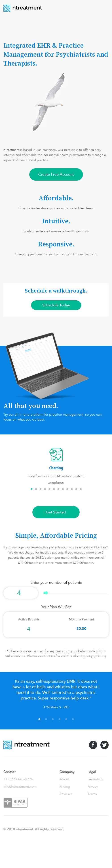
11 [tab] (76, 489)
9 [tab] (67, 489)
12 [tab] (81, 489)
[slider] (76, 593)
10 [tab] (72, 489)
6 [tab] (54, 489)
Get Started (56, 512)
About (64, 779)
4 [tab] (45, 489)
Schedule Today (56, 305)
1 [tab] (32, 489)
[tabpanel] (56, 467)
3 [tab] (40, 489)
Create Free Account (56, 174)
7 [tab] (58, 489)
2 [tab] (36, 489)
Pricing (65, 787)
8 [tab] (63, 489)
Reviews (66, 794)
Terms (92, 794)
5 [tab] (49, 489)
